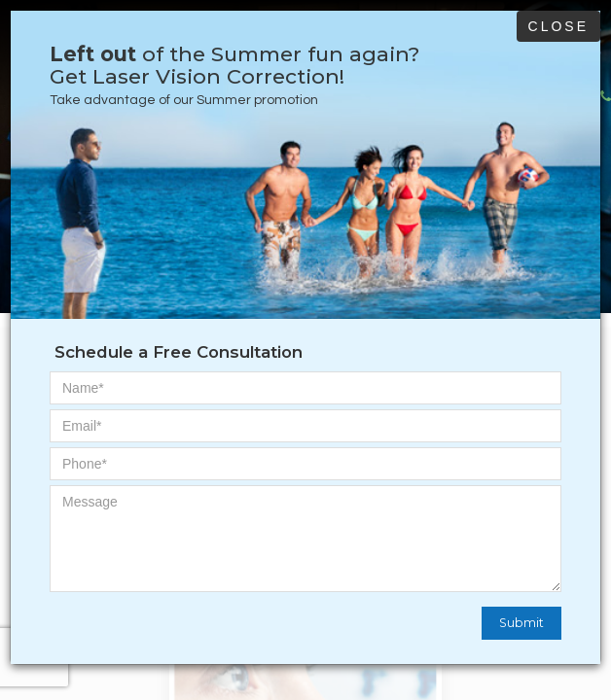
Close (558, 26)
